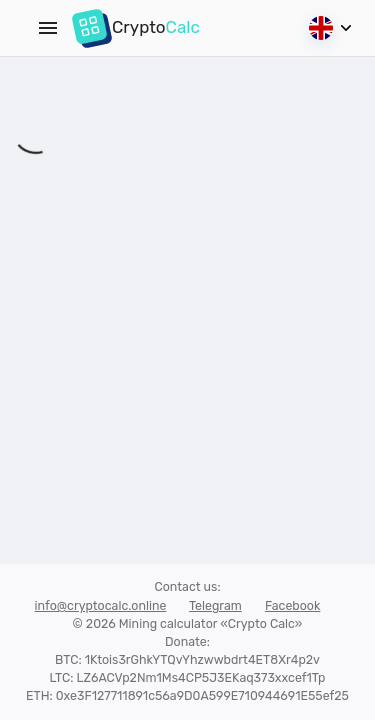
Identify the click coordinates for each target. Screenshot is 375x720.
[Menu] (48, 28)
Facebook (293, 605)
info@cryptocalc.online (101, 605)
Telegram (215, 605)
